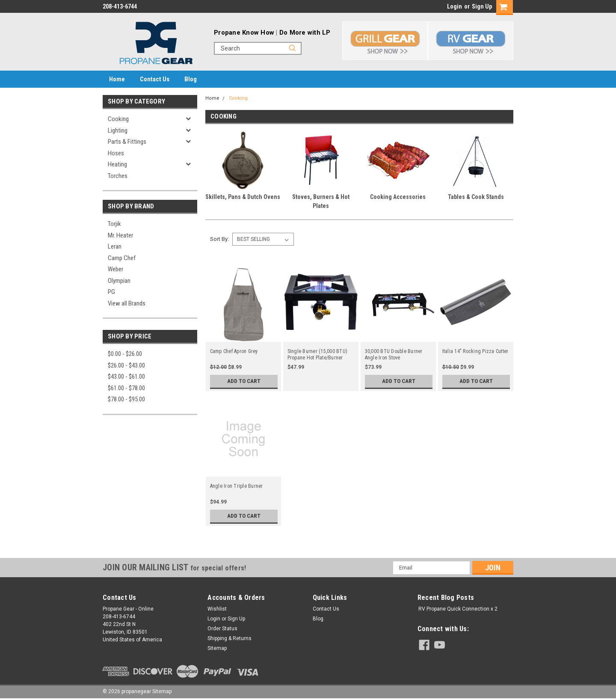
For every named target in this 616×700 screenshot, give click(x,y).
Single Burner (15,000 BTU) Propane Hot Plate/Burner (318, 354)
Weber (115, 269)
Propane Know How (244, 33)
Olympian (119, 281)
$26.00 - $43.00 (126, 365)
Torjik (114, 224)
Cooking (118, 119)
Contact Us (155, 79)
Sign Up (482, 6)
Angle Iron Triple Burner (237, 486)
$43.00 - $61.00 (126, 377)
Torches (118, 176)
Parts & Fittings (127, 142)
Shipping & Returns (230, 638)
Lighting (118, 131)
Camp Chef (122, 258)
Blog (191, 79)
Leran (115, 246)
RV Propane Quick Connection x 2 (458, 609)
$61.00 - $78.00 (126, 388)
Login (455, 6)
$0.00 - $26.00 (125, 354)
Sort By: (219, 239)
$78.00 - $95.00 (126, 399)
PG (111, 292)
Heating (117, 164)
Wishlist (217, 609)
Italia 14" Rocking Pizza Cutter (475, 351)
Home (117, 79)
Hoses (116, 153)
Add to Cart (244, 381)
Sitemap (217, 648)
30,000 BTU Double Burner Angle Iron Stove (394, 354)
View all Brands (127, 303)
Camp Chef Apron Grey (234, 351)
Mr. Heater (120, 235)
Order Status (222, 629)
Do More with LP (305, 33)
